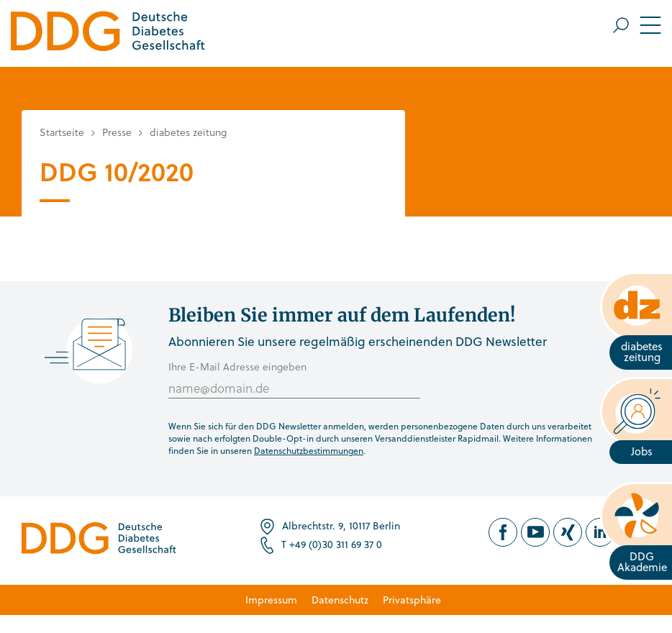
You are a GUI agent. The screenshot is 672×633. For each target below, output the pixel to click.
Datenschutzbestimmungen (309, 450)
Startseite (62, 132)
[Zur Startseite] (108, 33)
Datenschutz (340, 600)
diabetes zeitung (188, 132)
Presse (117, 132)
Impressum (271, 600)
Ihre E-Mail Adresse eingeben (237, 366)
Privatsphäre (412, 600)
